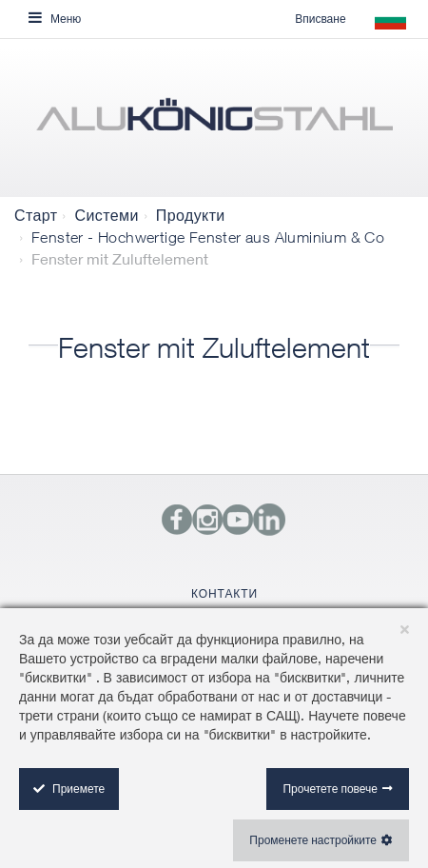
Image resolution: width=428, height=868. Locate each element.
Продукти (191, 215)
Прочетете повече (330, 789)
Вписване (320, 19)
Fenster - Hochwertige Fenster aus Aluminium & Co (208, 237)
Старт (36, 215)
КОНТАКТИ (224, 593)
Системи (106, 215)
